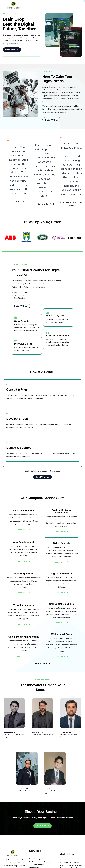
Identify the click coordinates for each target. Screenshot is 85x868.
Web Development (37, 861)
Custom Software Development (42, 864)
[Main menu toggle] (80, 5)
